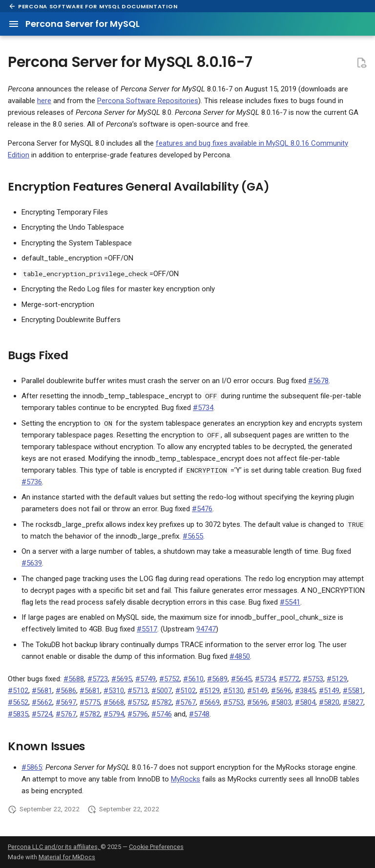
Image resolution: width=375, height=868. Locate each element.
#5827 (353, 702)
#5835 (18, 714)
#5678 (318, 381)
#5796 (138, 714)
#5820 (329, 702)
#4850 (240, 656)
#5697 (66, 702)
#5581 (353, 691)
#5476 (202, 509)
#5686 (66, 691)
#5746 (162, 714)
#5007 (162, 691)
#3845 (305, 691)
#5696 (281, 691)
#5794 (114, 714)
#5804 (305, 702)
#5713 (138, 691)
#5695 (122, 679)
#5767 (186, 702)
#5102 (18, 691)
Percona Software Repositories (148, 101)
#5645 (241, 679)
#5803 (281, 702)
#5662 (42, 702)
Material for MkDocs (67, 857)
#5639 (32, 563)
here (44, 101)
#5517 (147, 629)
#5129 (337, 679)
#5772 (289, 679)
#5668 (114, 702)
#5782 (162, 702)
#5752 (169, 679)
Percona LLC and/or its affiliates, (54, 847)
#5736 (32, 482)
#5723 (98, 679)
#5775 (90, 702)
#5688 (74, 679)
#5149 (257, 691)
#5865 (32, 767)
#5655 (193, 536)
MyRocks (186, 779)
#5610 (193, 679)
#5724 (42, 714)
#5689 (217, 679)
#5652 (18, 702)
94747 (206, 629)
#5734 (203, 408)
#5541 (290, 602)
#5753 (313, 679)
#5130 (233, 691)
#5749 (146, 679)
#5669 (209, 702)
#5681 (42, 691)
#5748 (199, 714)
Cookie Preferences (156, 847)
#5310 (114, 691)
